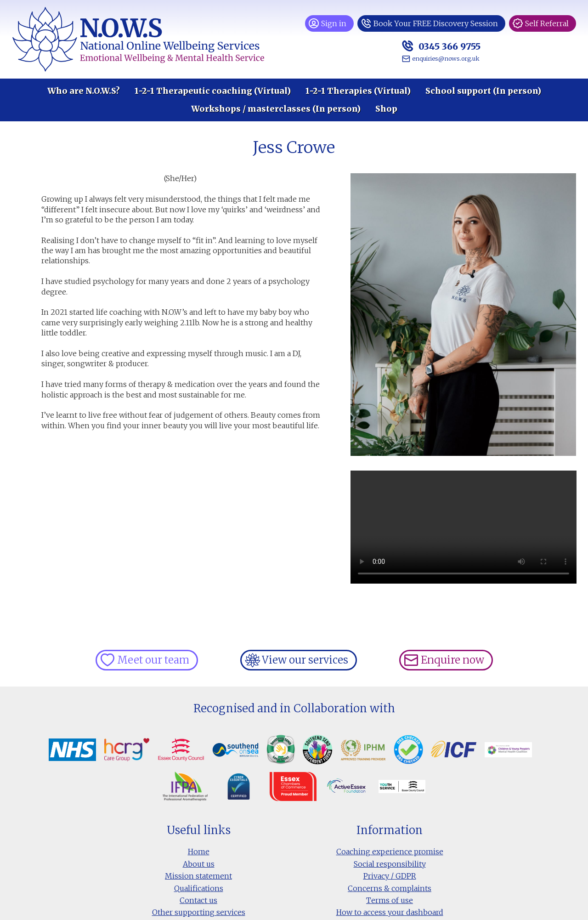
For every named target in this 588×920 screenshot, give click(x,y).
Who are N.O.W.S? (84, 91)
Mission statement (198, 876)
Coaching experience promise (390, 852)
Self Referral (547, 23)
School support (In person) (483, 91)
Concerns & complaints (390, 888)
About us (199, 864)
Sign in (334, 23)
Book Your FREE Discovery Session (436, 23)
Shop (386, 109)
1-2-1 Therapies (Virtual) (358, 91)
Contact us (198, 900)
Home (199, 852)
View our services (305, 660)
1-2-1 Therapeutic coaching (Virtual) (213, 91)
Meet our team (153, 660)
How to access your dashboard (390, 912)
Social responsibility (390, 864)
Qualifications (199, 888)
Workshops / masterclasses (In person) (276, 109)
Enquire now (452, 660)
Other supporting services (199, 912)
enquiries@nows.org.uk (446, 58)
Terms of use (390, 900)
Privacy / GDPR (390, 876)
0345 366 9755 (448, 46)
